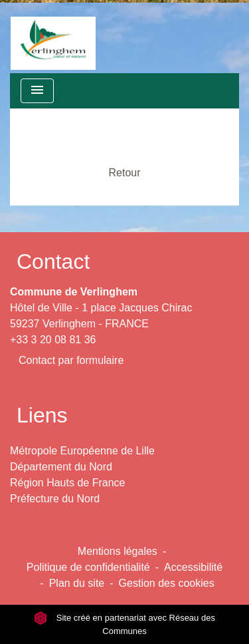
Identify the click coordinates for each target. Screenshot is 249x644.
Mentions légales (118, 551)
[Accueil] (53, 37)
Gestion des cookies (167, 583)
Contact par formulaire (71, 360)
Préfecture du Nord (55, 499)
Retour (124, 173)
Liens (42, 415)
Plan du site (77, 583)
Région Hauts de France (67, 483)
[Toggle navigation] (37, 91)
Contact (53, 261)
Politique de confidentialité (88, 567)
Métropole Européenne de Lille (82, 451)
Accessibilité (193, 567)
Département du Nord (61, 467)
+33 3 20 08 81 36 (53, 340)
